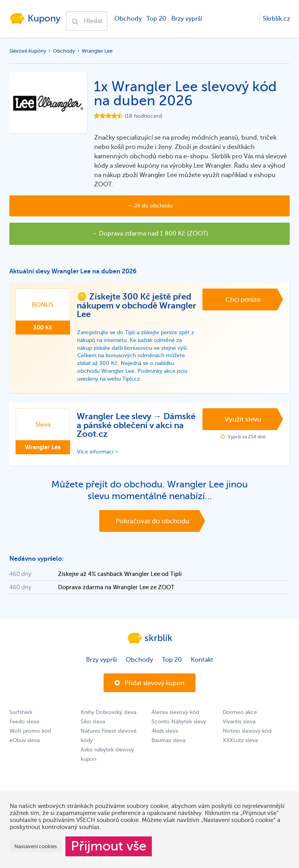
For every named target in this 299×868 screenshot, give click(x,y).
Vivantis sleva (239, 722)
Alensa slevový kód (175, 712)
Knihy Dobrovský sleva (108, 712)
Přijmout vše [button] (109, 846)
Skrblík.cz (276, 19)
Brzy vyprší (187, 19)
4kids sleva (165, 731)
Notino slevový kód (247, 731)
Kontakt (202, 660)
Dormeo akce (240, 712)
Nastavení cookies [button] (36, 846)
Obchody (128, 19)
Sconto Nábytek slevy (179, 722)
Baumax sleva (168, 740)
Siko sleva (93, 722)
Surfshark (21, 712)
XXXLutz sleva (240, 740)
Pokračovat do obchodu (152, 521)
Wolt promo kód (30, 731)
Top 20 (156, 19)
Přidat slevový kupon (149, 683)
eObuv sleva (25, 740)
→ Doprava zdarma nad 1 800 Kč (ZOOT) (150, 234)
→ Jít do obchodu (150, 206)
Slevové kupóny (28, 51)
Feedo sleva (24, 722)
